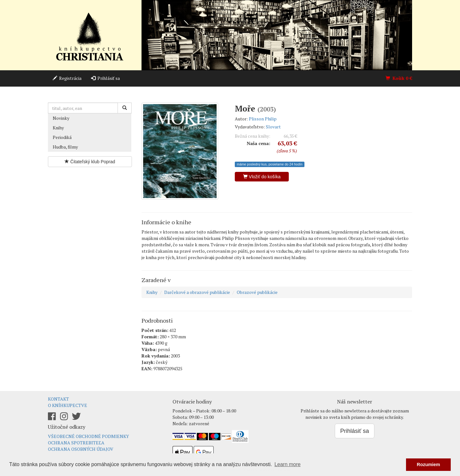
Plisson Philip (263, 119)
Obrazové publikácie (257, 292)
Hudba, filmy (65, 147)
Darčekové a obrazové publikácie (197, 292)
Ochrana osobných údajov (81, 449)
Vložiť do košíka (262, 177)
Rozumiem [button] (429, 464)
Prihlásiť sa (105, 78)
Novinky (61, 118)
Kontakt (58, 399)
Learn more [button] (287, 464)
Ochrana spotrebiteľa (76, 443)
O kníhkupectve (68, 405)
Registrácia (67, 78)
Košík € (399, 78)
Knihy (58, 128)
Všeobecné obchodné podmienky (88, 436)
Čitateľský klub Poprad (90, 162)
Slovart (273, 127)
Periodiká (62, 137)
